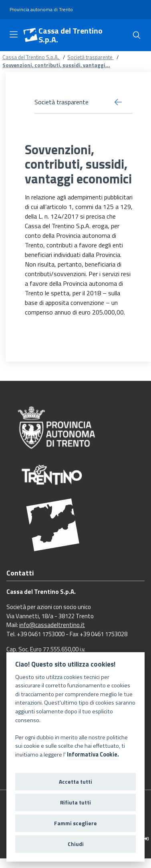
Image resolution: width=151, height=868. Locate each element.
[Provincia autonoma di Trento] (41, 10)
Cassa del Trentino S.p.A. (70, 35)
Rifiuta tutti (75, 802)
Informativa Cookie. (93, 755)
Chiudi (76, 844)
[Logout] (146, 839)
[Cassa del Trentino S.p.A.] (30, 35)
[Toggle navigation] (14, 34)
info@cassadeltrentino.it (52, 625)
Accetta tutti (75, 782)
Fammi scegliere (75, 823)
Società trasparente (91, 57)
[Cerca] (137, 35)
